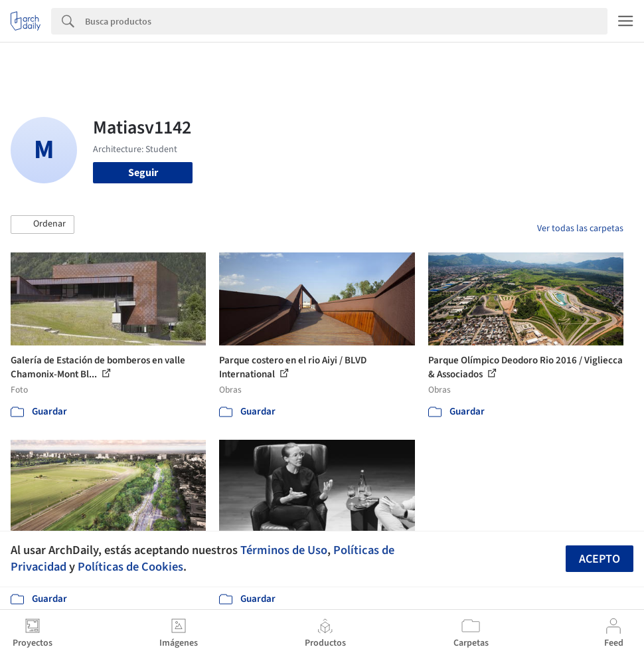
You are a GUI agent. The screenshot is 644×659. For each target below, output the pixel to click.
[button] (42, 225)
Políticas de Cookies (130, 567)
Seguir (143, 173)
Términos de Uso (284, 550)
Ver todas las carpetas (580, 229)
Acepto (600, 559)
